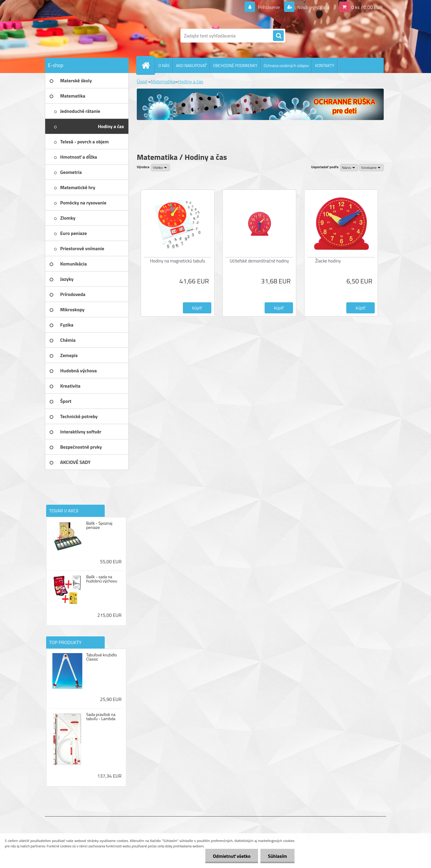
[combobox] (349, 168)
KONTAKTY (325, 65)
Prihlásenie (269, 7)
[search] (278, 36)
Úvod (142, 81)
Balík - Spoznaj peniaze (99, 525)
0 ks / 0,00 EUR (367, 7)
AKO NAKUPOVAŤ (191, 65)
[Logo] (86, 36)
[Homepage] (148, 65)
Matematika (163, 81)
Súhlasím (277, 856)
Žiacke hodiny (328, 261)
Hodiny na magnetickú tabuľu (177, 261)
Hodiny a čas (191, 81)
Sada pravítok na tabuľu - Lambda (101, 717)
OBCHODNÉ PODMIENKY (235, 65)
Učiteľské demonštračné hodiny (259, 261)
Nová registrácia (313, 7)
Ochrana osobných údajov (286, 65)
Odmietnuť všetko (232, 856)
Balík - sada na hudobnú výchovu (102, 579)
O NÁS (164, 65)
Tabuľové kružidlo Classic (101, 657)
